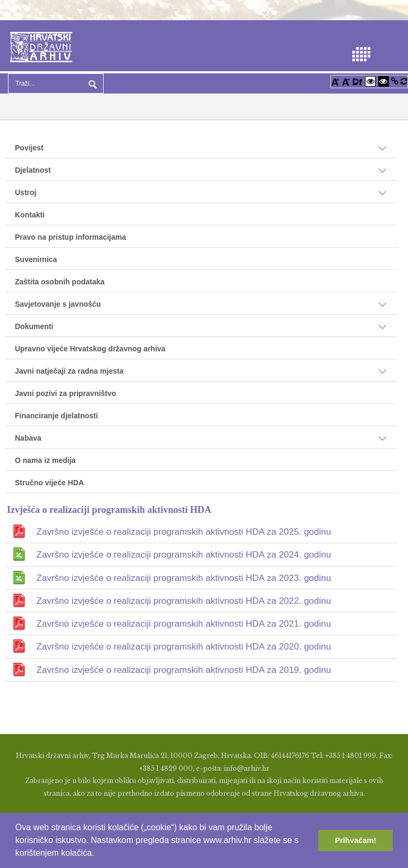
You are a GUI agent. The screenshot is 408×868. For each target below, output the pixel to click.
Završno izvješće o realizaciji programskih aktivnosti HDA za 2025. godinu (184, 532)
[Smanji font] (346, 81)
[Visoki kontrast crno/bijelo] (384, 81)
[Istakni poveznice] (395, 81)
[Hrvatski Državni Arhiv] (41, 46)
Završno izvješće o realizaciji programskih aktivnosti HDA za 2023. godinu (184, 578)
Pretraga (91, 83)
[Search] (56, 83)
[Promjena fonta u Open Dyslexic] (358, 81)
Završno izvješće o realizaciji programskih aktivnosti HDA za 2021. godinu (184, 624)
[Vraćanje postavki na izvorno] (404, 81)
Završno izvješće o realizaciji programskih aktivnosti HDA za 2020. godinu (184, 647)
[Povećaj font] (335, 81)
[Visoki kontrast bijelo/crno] (370, 81)
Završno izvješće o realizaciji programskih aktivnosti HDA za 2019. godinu (184, 670)
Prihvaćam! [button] (355, 840)
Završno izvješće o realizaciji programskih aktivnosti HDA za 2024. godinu (184, 555)
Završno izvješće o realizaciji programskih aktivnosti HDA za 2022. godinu (184, 601)
